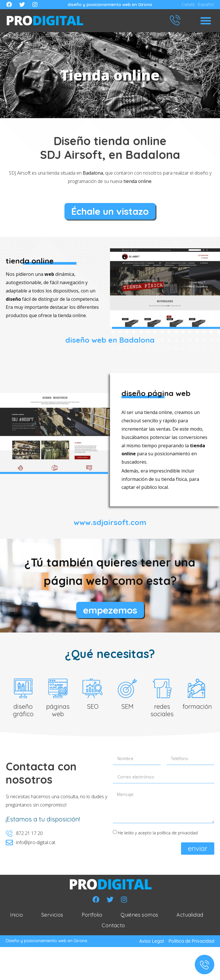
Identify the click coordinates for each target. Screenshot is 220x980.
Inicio (16, 916)
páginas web (58, 712)
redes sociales (162, 712)
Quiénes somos (139, 916)
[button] (206, 21)
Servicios (52, 916)
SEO (93, 708)
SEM (127, 708)
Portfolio (92, 916)
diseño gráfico (23, 712)
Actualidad (190, 916)
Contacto (113, 927)
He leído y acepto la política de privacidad (158, 834)
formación (197, 708)
